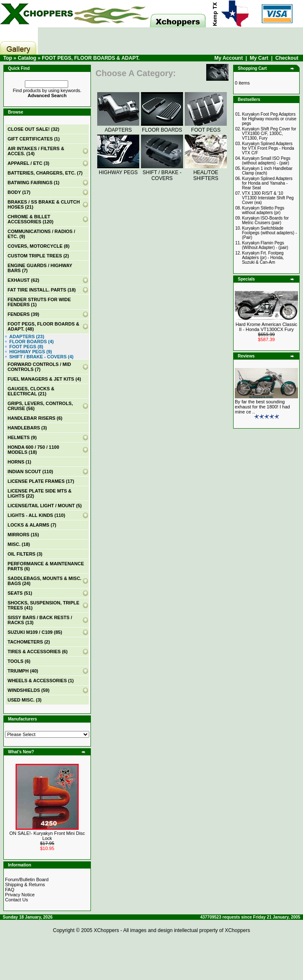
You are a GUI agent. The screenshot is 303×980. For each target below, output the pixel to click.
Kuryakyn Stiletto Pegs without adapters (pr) (263, 210)
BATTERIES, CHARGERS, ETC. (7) (45, 173)
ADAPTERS (118, 127)
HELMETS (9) (22, 437)
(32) (33, 129)
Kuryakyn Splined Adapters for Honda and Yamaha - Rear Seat (267, 183)
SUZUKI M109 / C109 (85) (35, 632)
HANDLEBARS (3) (27, 428)
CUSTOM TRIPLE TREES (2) (38, 256)
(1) (34, 139)
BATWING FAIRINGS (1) (33, 183)
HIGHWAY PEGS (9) (31, 352)
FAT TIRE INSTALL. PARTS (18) (42, 290)
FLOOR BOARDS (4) (32, 342)
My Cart (259, 58)
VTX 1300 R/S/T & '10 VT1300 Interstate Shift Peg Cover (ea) (268, 198)
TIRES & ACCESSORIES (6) (38, 652)
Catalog (27, 58)
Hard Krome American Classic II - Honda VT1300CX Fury (267, 327)
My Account (229, 58)
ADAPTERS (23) (27, 336)
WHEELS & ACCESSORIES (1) (41, 681)
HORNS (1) (19, 462)
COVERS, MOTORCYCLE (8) (39, 246)
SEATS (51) (20, 593)
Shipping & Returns (25, 885)
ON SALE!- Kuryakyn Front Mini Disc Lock (47, 836)
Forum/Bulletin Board (27, 879)
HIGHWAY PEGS (118, 170)
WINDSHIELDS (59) (29, 690)
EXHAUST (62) (23, 280)
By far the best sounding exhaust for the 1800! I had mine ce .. (262, 407)
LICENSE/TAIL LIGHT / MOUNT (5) (45, 506)
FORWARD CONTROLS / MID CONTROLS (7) (39, 367)
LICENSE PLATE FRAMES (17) (41, 481)
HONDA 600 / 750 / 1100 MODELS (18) (33, 450)
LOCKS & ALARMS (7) (32, 525)
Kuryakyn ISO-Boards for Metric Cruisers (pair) (265, 220)
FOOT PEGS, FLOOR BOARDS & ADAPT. (90, 58)
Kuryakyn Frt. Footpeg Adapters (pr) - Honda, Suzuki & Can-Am (263, 258)
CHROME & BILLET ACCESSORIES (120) (31, 219)
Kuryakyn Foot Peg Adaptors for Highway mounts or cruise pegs (269, 119)
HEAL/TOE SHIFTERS (206, 172)
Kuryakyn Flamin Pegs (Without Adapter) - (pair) (265, 245)
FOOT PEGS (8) (26, 347)
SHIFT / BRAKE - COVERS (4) (41, 357)
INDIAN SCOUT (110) (30, 471)
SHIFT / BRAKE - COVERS (162, 172)
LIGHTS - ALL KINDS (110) (36, 515)
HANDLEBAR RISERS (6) (35, 418)
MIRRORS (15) (23, 535)
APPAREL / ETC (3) (28, 163)
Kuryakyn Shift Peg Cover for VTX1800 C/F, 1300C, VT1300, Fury (269, 134)
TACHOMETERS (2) (29, 642)
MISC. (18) (19, 544)
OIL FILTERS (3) (25, 554)
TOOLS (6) (19, 661)
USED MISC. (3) (25, 700)
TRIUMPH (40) (23, 671)
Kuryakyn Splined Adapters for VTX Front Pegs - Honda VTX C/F (268, 148)
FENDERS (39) (23, 314)
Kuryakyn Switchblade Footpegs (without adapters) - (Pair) (270, 233)
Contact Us (16, 900)
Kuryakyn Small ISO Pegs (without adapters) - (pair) (266, 161)
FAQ (10, 890)
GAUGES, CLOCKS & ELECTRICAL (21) (31, 391)
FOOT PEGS (206, 127)
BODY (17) (19, 192)
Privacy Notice (20, 895)
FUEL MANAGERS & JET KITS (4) (44, 379)
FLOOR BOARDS (162, 127)
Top (8, 58)
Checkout (287, 58)
